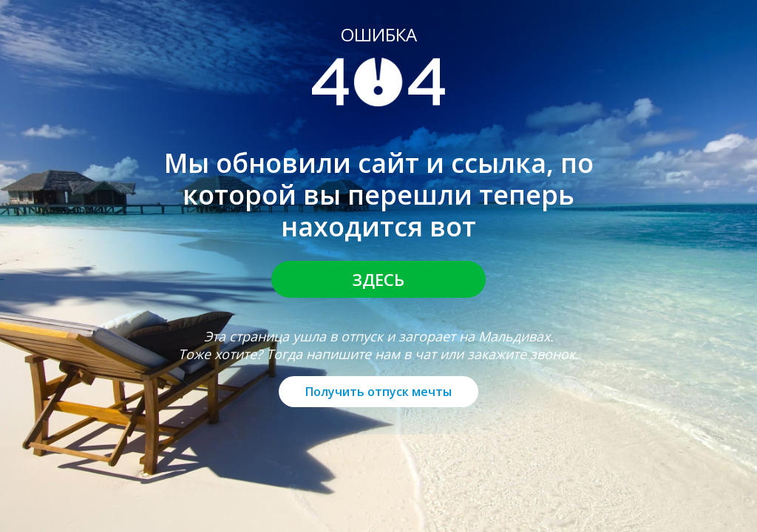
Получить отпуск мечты (378, 392)
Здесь (378, 279)
